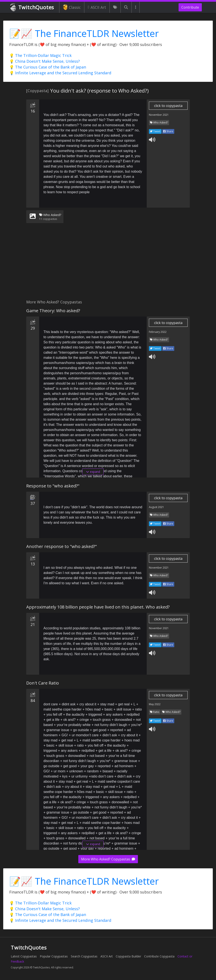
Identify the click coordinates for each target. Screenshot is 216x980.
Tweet (155, 131)
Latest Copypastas (24, 956)
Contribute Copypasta (159, 956)
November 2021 (159, 115)
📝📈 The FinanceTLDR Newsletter (84, 33)
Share (168, 131)
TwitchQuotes (32, 7)
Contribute (190, 7)
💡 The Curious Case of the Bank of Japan (48, 67)
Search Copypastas (84, 956)
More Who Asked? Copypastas (108, 859)
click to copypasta (168, 106)
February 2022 (158, 332)
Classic (72, 7)
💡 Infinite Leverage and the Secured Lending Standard (60, 73)
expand (93, 472)
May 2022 (155, 704)
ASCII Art (97, 7)
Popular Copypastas (54, 956)
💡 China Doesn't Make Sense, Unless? (45, 61)
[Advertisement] (108, 264)
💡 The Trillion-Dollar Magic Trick (40, 55)
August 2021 (156, 507)
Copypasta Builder (128, 956)
